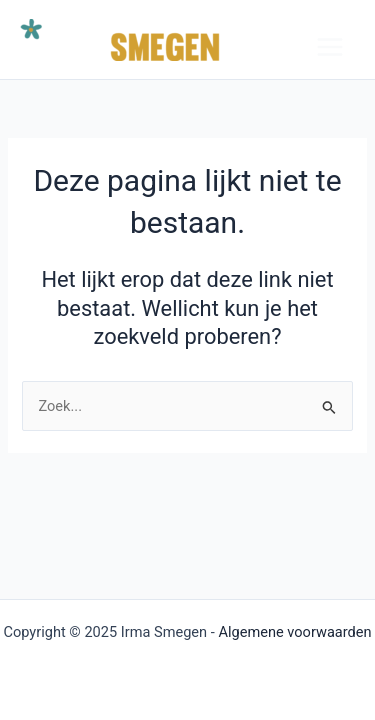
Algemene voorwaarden (294, 632)
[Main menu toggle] (330, 47)
